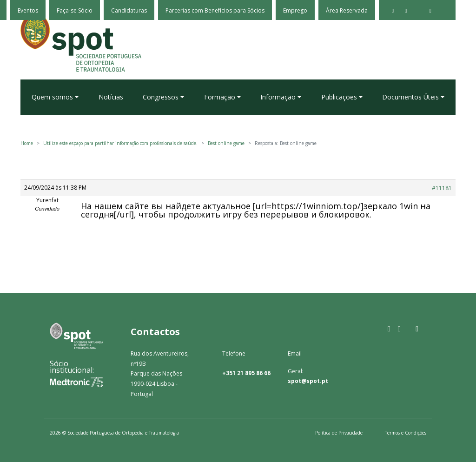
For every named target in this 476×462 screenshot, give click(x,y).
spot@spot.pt (308, 381)
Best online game (226, 143)
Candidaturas (129, 10)
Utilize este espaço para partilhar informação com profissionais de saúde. (120, 143)
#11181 (442, 188)
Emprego (295, 10)
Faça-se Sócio (75, 10)
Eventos (28, 10)
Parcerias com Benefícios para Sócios (215, 10)
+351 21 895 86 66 (246, 373)
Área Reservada (347, 10)
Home (27, 143)
